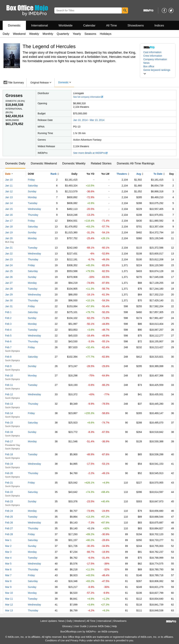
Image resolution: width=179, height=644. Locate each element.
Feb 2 (8, 318)
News (146, 63)
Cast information (152, 52)
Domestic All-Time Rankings (136, 163)
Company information (155, 59)
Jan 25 (9, 271)
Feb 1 (8, 312)
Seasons (90, 34)
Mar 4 (8, 558)
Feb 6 (8, 341)
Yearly (77, 34)
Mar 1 (8, 540)
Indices (159, 25)
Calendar (89, 25)
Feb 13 (9, 404)
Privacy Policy (78, 640)
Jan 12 (9, 191)
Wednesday (34, 209)
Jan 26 (9, 277)
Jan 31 (9, 306)
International (40, 25)
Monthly (48, 34)
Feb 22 (9, 492)
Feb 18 (9, 454)
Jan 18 (9, 227)
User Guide (80, 626)
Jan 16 (9, 215)
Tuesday (33, 203)
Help (114, 626)
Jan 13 (9, 197)
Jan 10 (9, 180)
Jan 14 (9, 203)
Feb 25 (9, 517)
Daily (6, 34)
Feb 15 (9, 423)
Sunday (32, 191)
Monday (32, 197)
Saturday (33, 186)
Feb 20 (9, 473)
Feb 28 (9, 534)
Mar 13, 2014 (97, 120)
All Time (112, 25)
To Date (158, 174)
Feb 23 (9, 501)
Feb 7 (8, 347)
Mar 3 (8, 552)
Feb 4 (8, 330)
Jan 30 (9, 300)
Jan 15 (9, 209)
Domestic (14, 25)
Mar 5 (8, 564)
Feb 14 (9, 413)
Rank (53, 174)
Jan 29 (9, 295)
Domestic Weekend (44, 163)
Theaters (122, 174)
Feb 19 (9, 464)
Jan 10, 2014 (80, 120)
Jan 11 (9, 186)
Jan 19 (9, 232)
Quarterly (63, 34)
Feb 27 (9, 528)
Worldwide (65, 25)
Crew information (153, 56)
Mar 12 (9, 605)
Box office (149, 66)
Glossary (67, 626)
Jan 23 (9, 259)
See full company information (88, 97)
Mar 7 (8, 575)
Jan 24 (9, 265)
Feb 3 (8, 324)
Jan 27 (9, 283)
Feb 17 (9, 441)
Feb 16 (9, 432)
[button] (158, 72)
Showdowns (136, 25)
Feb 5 (8, 336)
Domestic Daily (15, 163)
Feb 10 (9, 376)
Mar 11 (9, 599)
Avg (139, 174)
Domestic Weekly (74, 163)
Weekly (34, 34)
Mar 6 (8, 569)
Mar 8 (8, 581)
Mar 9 (8, 587)
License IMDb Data (99, 626)
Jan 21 (9, 248)
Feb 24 (9, 511)
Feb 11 (9, 385)
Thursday (33, 215)
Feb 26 (9, 523)
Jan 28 (9, 289)
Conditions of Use (55, 640)
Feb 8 (8, 357)
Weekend (19, 34)
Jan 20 (9, 238)
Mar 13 (9, 610)
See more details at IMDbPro (90, 153)
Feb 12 (9, 394)
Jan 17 (9, 221)
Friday (31, 180)
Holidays (106, 34)
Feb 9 (8, 366)
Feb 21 (9, 483)
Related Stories (101, 163)
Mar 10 (9, 593)
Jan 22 (9, 254)
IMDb (104, 632)
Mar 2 (8, 546)
